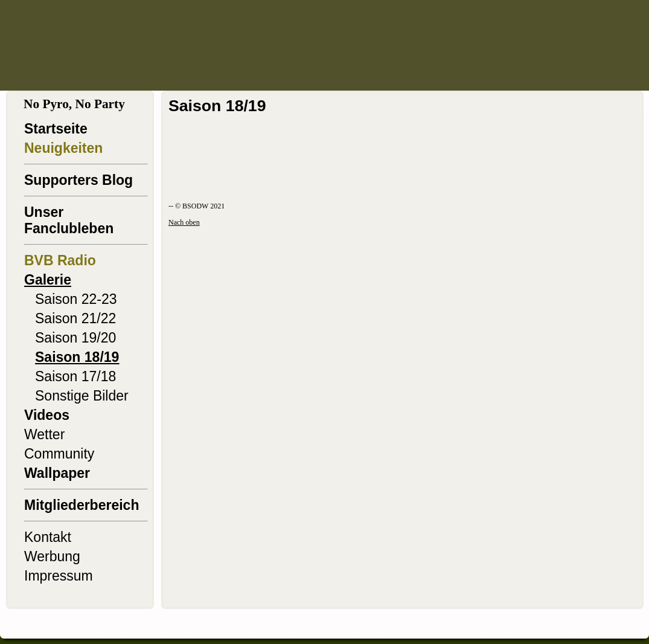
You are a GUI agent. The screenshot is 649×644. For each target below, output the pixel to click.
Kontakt (48, 537)
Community (59, 454)
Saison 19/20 (75, 338)
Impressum (59, 576)
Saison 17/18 (75, 376)
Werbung (52, 556)
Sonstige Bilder (82, 396)
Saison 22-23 (76, 299)
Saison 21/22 (75, 318)
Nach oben (184, 222)
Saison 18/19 (77, 357)
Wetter (44, 434)
